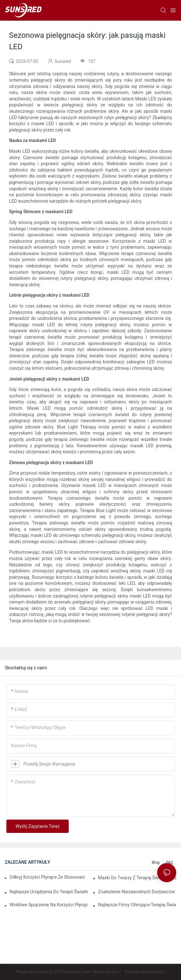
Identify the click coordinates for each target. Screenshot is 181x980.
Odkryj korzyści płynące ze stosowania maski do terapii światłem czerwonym (47, 877)
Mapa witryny (105, 972)
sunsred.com (77, 972)
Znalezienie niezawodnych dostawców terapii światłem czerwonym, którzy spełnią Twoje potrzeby (137, 892)
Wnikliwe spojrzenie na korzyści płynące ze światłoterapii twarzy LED (49, 905)
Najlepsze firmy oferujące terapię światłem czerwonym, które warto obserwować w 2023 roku (137, 905)
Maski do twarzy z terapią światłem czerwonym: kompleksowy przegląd (137, 878)
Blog (156, 862)
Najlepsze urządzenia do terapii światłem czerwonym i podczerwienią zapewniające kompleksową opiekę (49, 892)
